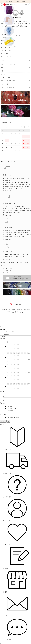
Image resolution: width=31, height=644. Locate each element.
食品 (2, 71)
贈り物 (3, 74)
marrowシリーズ (6, 50)
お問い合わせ (17, 310)
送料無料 (11, 411)
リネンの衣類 (5, 54)
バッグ (3, 60)
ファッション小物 (6, 57)
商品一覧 (6, 272)
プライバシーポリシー (18, 311)
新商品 (10, 406)
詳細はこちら (7, 191)
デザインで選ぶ (5, 84)
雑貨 (2, 68)
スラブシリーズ (5, 47)
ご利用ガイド (4, 265)
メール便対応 (12, 409)
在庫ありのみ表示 (13, 418)
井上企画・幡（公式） (6, 310)
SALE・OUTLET (6, 77)
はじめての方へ (8, 268)
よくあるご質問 (8, 270)
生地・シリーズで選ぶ (7, 88)
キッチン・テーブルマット (9, 64)
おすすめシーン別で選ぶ (8, 80)
